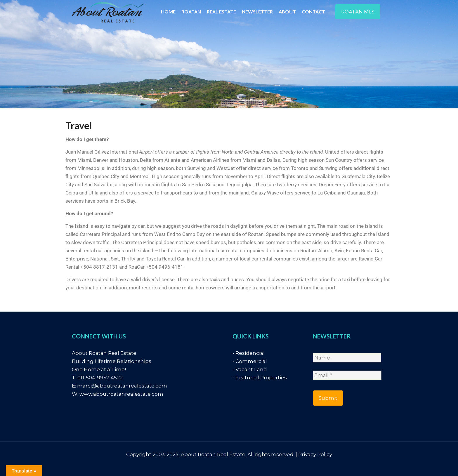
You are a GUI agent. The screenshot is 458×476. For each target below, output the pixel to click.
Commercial (251, 361)
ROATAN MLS (358, 12)
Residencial (250, 353)
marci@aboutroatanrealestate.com (122, 386)
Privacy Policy (315, 454)
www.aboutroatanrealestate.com (121, 394)
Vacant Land (251, 369)
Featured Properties (261, 378)
